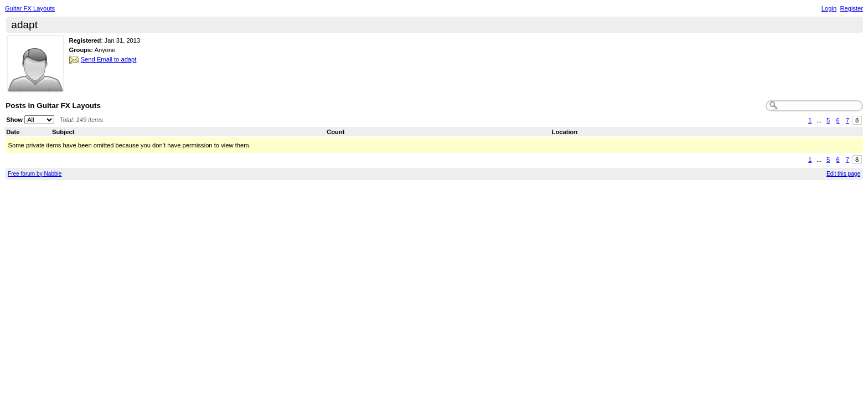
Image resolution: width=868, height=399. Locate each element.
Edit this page (843, 174)
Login (829, 8)
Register (851, 8)
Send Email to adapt (109, 59)
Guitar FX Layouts (30, 8)
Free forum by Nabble (35, 174)
